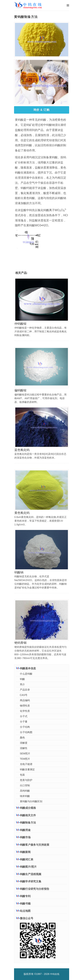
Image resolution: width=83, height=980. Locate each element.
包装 (22, 775)
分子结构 (25, 727)
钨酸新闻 (23, 852)
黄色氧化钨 (22, 513)
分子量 (24, 722)
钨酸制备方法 (26, 822)
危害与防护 (26, 780)
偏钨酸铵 (20, 390)
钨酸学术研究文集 (29, 881)
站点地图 (23, 911)
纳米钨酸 (25, 796)
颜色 (22, 738)
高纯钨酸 (25, 791)
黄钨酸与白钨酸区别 (31, 801)
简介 (22, 684)
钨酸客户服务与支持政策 (33, 845)
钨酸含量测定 (27, 769)
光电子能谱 (26, 764)
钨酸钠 (19, 572)
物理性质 (25, 706)
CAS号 (24, 695)
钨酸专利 (23, 896)
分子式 (24, 716)
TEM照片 (25, 759)
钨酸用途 (23, 830)
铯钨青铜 (20, 643)
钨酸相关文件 (26, 815)
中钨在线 (55, 974)
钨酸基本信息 (26, 668)
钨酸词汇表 (25, 859)
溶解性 (24, 748)
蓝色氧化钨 (22, 450)
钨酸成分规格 (26, 808)
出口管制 (25, 785)
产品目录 (25, 690)
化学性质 (25, 711)
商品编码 (25, 700)
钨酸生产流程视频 (29, 874)
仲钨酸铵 (20, 324)
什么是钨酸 (26, 674)
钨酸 (22, 679)
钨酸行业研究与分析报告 (33, 889)
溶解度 (24, 743)
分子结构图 (26, 732)
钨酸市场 (23, 837)
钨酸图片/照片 (26, 867)
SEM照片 (25, 753)
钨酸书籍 (23, 904)
